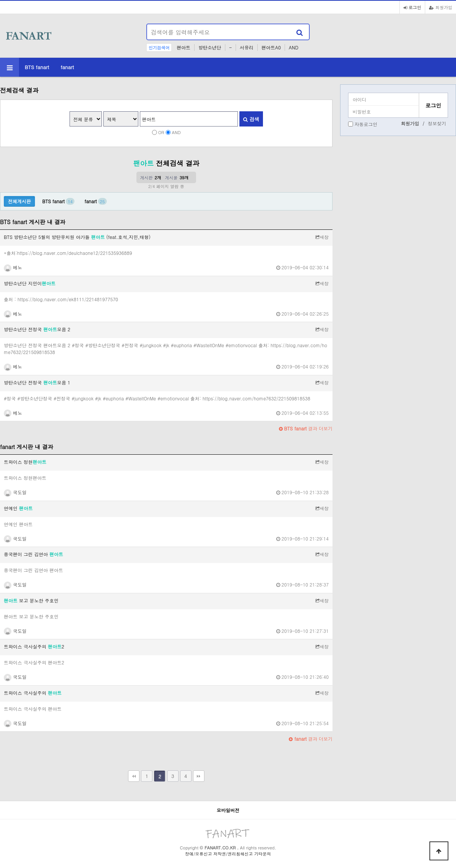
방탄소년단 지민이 (30, 283)
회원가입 (441, 7)
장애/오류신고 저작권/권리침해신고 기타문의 (228, 854)
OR (161, 132)
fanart (67, 67)
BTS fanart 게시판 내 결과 (33, 222)
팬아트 (184, 47)
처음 (134, 776)
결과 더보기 (306, 428)
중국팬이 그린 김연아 (33, 554)
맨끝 (199, 776)
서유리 (247, 47)
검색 (251, 119)
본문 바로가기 (0, 0)
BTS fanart (37, 67)
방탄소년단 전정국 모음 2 (37, 329)
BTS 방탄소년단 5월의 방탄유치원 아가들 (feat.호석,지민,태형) (77, 237)
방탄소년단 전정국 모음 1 (37, 382)
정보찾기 (437, 123)
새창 (322, 237)
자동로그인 (366, 124)
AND (294, 47)
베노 (13, 267)
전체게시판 (19, 201)
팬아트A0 (271, 47)
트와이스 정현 (25, 462)
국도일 (15, 492)
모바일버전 (228, 810)
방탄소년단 (210, 47)
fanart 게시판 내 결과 (27, 447)
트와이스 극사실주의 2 (34, 646)
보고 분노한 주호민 (31, 600)
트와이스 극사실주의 (33, 693)
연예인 (18, 508)
